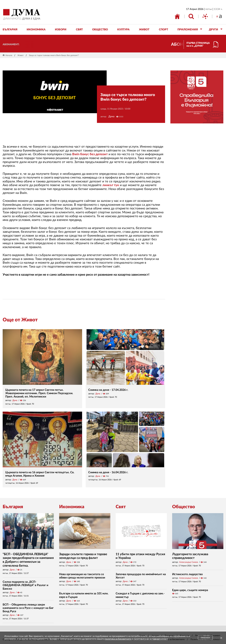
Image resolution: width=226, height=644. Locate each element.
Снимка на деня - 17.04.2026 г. (108, 390)
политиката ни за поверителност (151, 639)
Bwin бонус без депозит (90, 154)
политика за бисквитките (118, 639)
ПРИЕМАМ (205, 638)
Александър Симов (189, 562)
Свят (121, 507)
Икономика (72, 507)
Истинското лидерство (187, 574)
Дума (111, 117)
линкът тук (111, 185)
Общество (184, 507)
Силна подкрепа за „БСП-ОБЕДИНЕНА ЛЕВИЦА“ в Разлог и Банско (25, 585)
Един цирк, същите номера (190, 590)
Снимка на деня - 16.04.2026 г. (108, 472)
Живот (21, 55)
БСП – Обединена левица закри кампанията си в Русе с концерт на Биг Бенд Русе (28, 608)
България (13, 507)
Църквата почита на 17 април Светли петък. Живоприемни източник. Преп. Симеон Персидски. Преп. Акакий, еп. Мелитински (39, 393)
